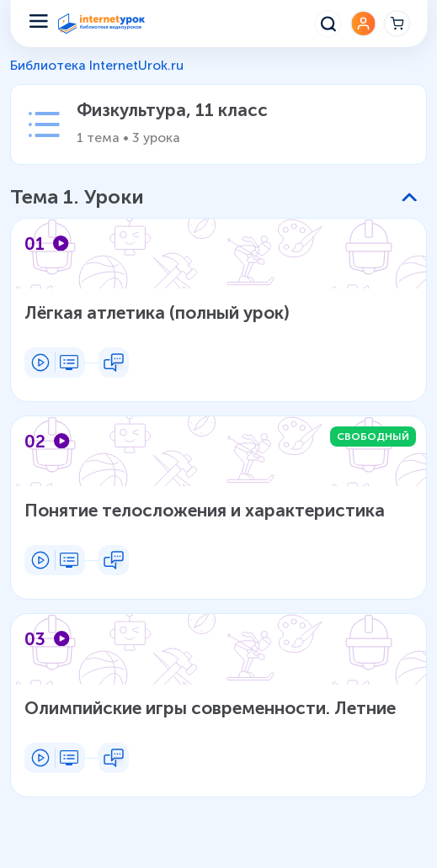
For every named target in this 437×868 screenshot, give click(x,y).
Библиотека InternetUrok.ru (97, 65)
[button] (213, 198)
